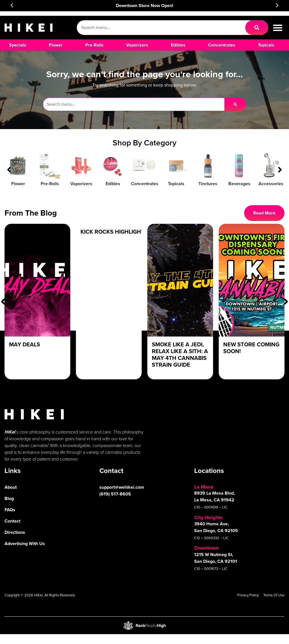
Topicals (176, 184)
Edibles (113, 184)
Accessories (271, 184)
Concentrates (145, 184)
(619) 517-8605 (115, 494)
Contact (12, 521)
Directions (15, 532)
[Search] (257, 28)
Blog (9, 498)
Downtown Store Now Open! (145, 5)
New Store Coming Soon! (251, 348)
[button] (12, 5)
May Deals (25, 344)
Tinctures (208, 184)
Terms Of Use (274, 595)
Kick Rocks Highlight (112, 232)
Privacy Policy (248, 595)
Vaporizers (81, 184)
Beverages (239, 184)
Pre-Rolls (50, 184)
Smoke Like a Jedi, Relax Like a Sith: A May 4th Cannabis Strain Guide (180, 355)
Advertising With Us (25, 544)
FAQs (10, 510)
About (11, 487)
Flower (18, 184)
